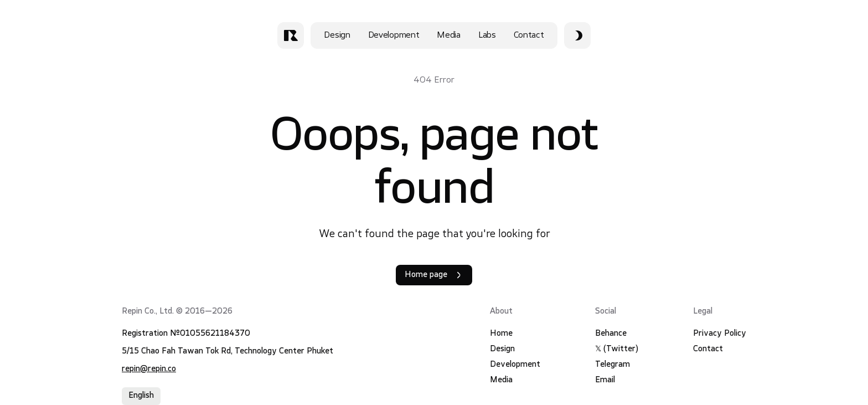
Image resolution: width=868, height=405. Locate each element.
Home (501, 334)
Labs (487, 35)
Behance (611, 334)
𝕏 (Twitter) (617, 349)
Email (605, 380)
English (141, 396)
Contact (529, 35)
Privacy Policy (720, 334)
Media (449, 35)
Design (337, 35)
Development (394, 35)
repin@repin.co (149, 369)
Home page (434, 275)
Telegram (613, 365)
